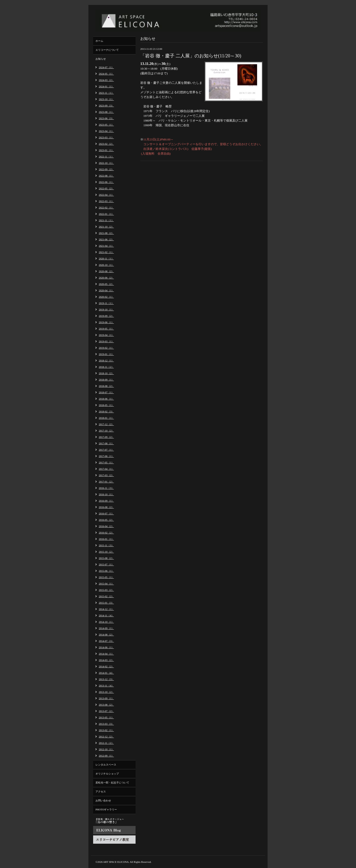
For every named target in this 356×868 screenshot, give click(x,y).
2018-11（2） (106, 367)
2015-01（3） (106, 603)
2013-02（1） (106, 730)
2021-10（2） (106, 227)
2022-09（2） (106, 169)
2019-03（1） (106, 341)
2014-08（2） (106, 635)
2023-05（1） (106, 125)
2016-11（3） (106, 488)
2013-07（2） (106, 711)
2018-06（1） (106, 399)
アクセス (101, 792)
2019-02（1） (106, 348)
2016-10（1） (106, 494)
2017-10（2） (106, 431)
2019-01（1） (106, 354)
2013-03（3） (106, 724)
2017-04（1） (106, 469)
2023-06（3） (106, 118)
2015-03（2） (106, 590)
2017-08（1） (106, 443)
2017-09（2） (106, 437)
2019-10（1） (106, 309)
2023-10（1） (106, 99)
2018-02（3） (106, 411)
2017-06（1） (106, 456)
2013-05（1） (106, 717)
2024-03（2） (106, 80)
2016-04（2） (106, 526)
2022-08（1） (106, 176)
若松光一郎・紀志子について (112, 783)
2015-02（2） (106, 596)
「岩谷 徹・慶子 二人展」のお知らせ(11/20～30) (191, 56)
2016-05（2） (106, 520)
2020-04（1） (106, 290)
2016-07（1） (106, 513)
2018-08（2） (106, 386)
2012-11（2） (106, 743)
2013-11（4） (106, 686)
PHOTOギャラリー (106, 809)
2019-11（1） (106, 303)
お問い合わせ (103, 800)
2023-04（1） (106, 131)
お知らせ (101, 59)
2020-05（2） (106, 284)
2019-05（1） (106, 329)
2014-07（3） (106, 641)
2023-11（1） (106, 93)
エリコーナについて (107, 50)
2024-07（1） (106, 67)
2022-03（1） (106, 201)
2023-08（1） (106, 112)
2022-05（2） (106, 188)
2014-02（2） (106, 666)
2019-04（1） (106, 335)
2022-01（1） (106, 214)
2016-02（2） (106, 533)
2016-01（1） (106, 539)
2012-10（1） (106, 749)
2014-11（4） (106, 615)
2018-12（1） (106, 360)
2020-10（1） (106, 265)
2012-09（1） (106, 756)
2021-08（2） (106, 233)
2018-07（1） (106, 392)
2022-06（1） (106, 182)
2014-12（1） (106, 609)
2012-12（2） (106, 737)
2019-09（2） (106, 316)
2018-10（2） (106, 373)
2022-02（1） (106, 207)
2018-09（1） (106, 380)
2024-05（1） (106, 74)
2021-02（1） (106, 252)
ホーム (99, 41)
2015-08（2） (106, 558)
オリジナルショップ (107, 774)
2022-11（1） (106, 157)
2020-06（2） (106, 278)
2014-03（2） (106, 660)
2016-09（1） (106, 501)
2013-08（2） (106, 705)
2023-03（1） (106, 137)
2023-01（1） (106, 150)
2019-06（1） (106, 322)
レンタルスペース (106, 765)
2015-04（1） (106, 584)
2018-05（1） (106, 405)
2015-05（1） (106, 577)
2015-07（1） (106, 564)
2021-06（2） (106, 239)
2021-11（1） (106, 220)
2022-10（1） (106, 163)
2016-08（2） (106, 507)
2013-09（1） (106, 698)
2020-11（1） (106, 258)
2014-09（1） (106, 628)
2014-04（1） (106, 654)
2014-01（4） (106, 673)
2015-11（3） (106, 545)
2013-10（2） (106, 692)
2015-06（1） (106, 571)
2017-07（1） (106, 450)
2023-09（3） (106, 106)
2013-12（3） (106, 679)
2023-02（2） (106, 144)
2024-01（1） (106, 86)
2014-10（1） (106, 622)
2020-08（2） (106, 271)
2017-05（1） (106, 462)
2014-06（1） (106, 647)
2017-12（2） (106, 424)
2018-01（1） (106, 418)
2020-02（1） (106, 297)
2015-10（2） (106, 552)
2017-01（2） (106, 482)
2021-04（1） (106, 246)
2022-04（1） (106, 195)
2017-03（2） (106, 475)
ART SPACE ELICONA (116, 862)
